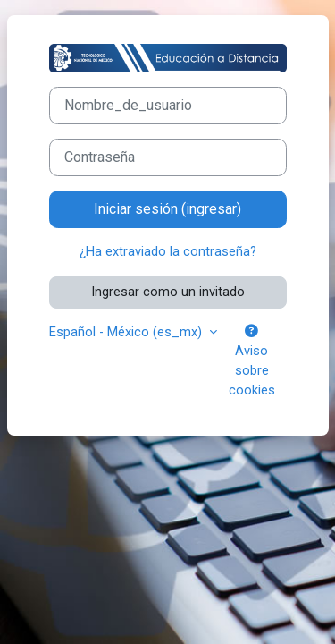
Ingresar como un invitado (168, 292)
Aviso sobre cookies (252, 361)
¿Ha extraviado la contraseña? (168, 251)
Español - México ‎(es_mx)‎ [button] (127, 332)
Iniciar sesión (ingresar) (167, 209)
